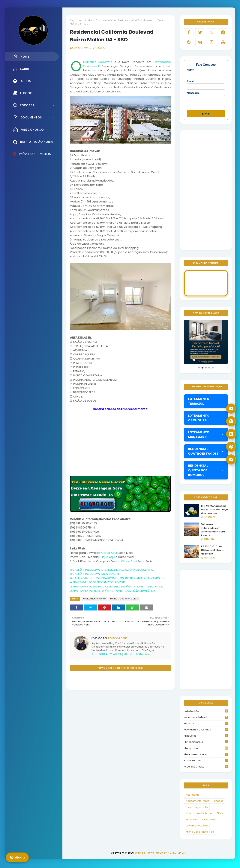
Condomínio (162, 62)
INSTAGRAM (143, 654)
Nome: (191, 70)
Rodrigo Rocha (81, 48)
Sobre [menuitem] (21, 69)
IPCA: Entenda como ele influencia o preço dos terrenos (214, 511)
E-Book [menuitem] (22, 93)
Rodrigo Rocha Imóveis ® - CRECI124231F (161, 854)
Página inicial (78, 20)
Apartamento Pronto (94, 599)
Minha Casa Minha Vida (102, 20)
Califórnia (90, 62)
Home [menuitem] (21, 57)
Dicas (220, 815)
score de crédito (207, 768)
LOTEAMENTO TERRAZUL (206, 403)
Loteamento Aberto (207, 756)
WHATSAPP (115, 654)
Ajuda (17, 857)
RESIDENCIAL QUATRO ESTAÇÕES (206, 453)
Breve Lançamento (197, 809)
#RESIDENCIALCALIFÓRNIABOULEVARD (129, 570)
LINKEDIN (102, 654)
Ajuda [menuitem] (22, 81)
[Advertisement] (120, 716)
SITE (94, 654)
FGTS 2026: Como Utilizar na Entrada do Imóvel (213, 552)
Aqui (114, 553)
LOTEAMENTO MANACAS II (206, 436)
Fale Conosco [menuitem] (28, 130)
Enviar (206, 115)
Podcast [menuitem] (24, 105)
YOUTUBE (129, 654)
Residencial (91, 66)
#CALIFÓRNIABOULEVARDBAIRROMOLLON (97, 578)
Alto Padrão (207, 713)
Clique (106, 553)
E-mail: (191, 81)
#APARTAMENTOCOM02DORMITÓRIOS (130, 591)
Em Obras (207, 737)
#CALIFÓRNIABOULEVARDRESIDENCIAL (95, 574)
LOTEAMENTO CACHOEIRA (206, 420)
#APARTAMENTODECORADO (145, 586)
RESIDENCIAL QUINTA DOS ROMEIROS (206, 472)
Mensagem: (194, 93)
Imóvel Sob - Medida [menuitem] (32, 154)
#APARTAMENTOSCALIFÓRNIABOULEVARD (97, 582)
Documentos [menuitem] (27, 117)
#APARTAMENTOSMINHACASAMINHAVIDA (97, 586)
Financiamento (207, 744)
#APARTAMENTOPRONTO (87, 591)
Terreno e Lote (207, 762)
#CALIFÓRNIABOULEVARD (87, 570)
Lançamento (207, 750)
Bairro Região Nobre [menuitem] (33, 142)
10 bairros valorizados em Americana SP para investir (213, 532)
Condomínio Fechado (207, 731)
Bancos (207, 725)
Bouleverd (105, 62)
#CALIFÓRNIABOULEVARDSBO (144, 578)
